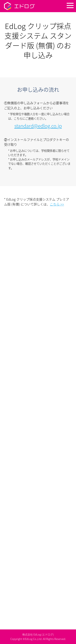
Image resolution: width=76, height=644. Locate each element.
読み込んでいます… (38, 411)
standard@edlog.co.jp (38, 126)
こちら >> (57, 204)
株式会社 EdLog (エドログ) (38, 634)
